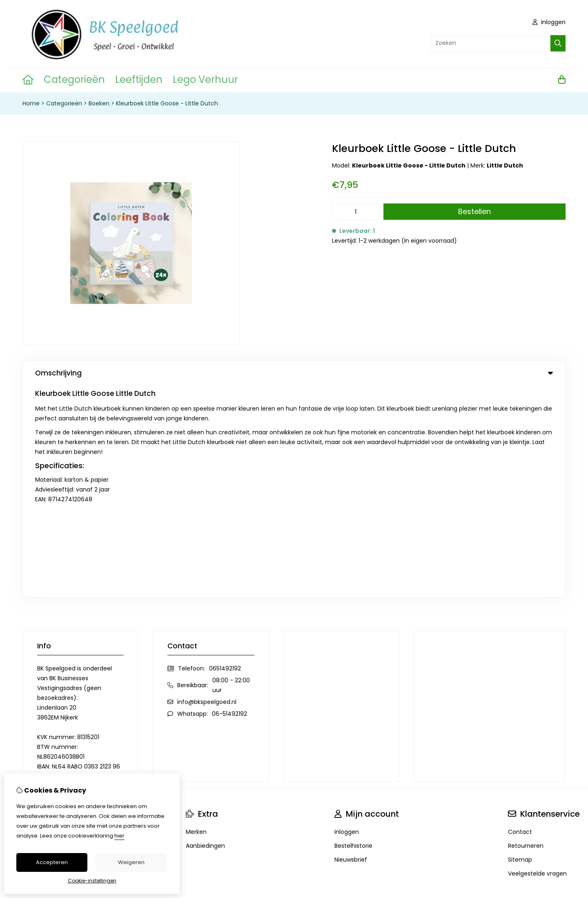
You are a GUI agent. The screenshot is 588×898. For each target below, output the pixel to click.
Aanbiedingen (205, 634)
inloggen (549, 22)
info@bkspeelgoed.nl (207, 490)
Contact (520, 620)
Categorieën (74, 79)
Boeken (99, 103)
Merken (196, 620)
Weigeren (131, 862)
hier (119, 836)
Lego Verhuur (205, 79)
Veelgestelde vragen (537, 661)
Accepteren (52, 862)
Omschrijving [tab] (294, 373)
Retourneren (526, 634)
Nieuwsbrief (351, 648)
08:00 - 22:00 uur (231, 473)
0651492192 (225, 456)
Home (31, 103)
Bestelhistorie (353, 634)
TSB (561, 754)
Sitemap (520, 648)
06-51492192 (229, 502)
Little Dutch (505, 165)
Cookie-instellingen (92, 881)
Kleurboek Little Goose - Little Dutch (167, 103)
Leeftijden (139, 79)
